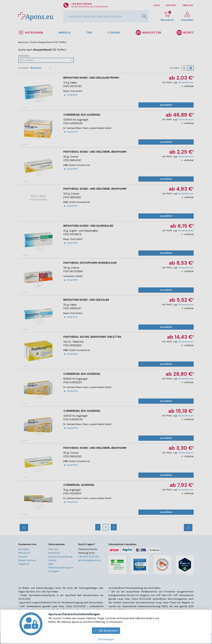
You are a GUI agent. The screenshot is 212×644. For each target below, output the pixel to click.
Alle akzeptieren (106, 631)
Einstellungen (106, 639)
